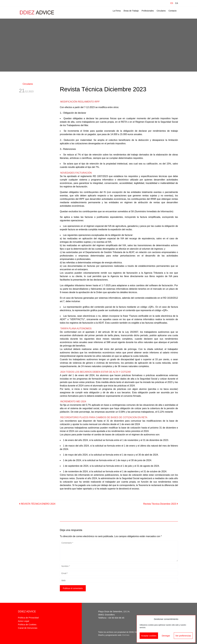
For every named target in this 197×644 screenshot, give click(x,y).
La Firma (117, 11)
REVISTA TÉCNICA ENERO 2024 (37, 504)
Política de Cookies (27, 624)
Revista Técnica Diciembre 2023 (161, 504)
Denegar (166, 636)
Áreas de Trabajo (131, 11)
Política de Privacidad (28, 618)
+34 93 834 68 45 (116, 618)
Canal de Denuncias (28, 628)
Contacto (173, 11)
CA (177, 3)
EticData (126, 635)
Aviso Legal (24, 621)
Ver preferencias (183, 636)
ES (172, 3)
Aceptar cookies (149, 636)
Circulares (161, 11)
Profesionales (148, 11)
